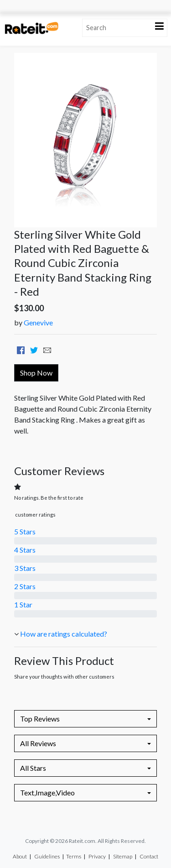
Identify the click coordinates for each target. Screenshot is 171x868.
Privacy (97, 856)
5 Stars (25, 531)
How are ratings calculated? (64, 634)
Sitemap (123, 856)
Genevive (38, 322)
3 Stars (25, 568)
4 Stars (25, 550)
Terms (74, 856)
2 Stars (25, 586)
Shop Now (36, 373)
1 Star (23, 604)
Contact (149, 856)
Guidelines (47, 856)
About (20, 856)
